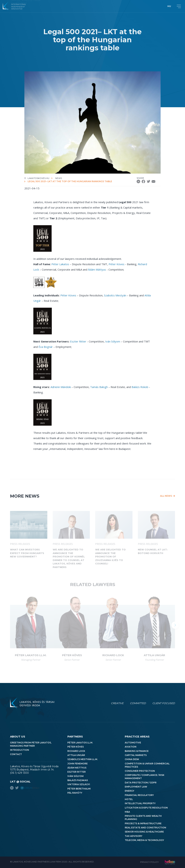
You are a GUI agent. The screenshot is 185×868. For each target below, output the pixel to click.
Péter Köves (117, 264)
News (59, 178)
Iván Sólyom (113, 341)
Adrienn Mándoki (61, 387)
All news (166, 496)
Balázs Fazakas (78, 780)
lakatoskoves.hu (38, 178)
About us (18, 736)
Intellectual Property (140, 803)
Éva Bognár (46, 347)
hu (169, 6)
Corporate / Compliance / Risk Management (145, 777)
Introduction (20, 750)
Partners (75, 736)
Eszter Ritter (78, 341)
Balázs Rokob (140, 387)
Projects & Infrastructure (143, 823)
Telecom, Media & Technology (144, 840)
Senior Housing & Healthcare (144, 832)
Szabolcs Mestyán (115, 295)
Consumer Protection (140, 771)
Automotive (133, 743)
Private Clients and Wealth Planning (143, 818)
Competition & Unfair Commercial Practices (147, 765)
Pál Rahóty (75, 793)
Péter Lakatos (60, 264)
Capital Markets (136, 755)
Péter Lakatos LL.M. (80, 743)
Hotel (129, 799)
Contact (16, 754)
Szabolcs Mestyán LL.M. (83, 759)
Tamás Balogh (99, 387)
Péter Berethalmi (79, 789)
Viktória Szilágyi (79, 784)
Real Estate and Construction (145, 828)
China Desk (132, 759)
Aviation (131, 747)
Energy (130, 791)
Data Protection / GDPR (141, 783)
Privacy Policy (149, 862)
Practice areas (137, 736)
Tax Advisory (134, 836)
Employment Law (136, 787)
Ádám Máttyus (97, 269)
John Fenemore (78, 764)
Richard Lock (76, 751)
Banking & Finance (137, 751)
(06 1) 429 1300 (19, 773)
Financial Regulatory (139, 795)
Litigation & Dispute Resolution (146, 808)
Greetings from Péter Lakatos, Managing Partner (31, 744)
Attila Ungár (76, 755)
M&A (127, 812)
